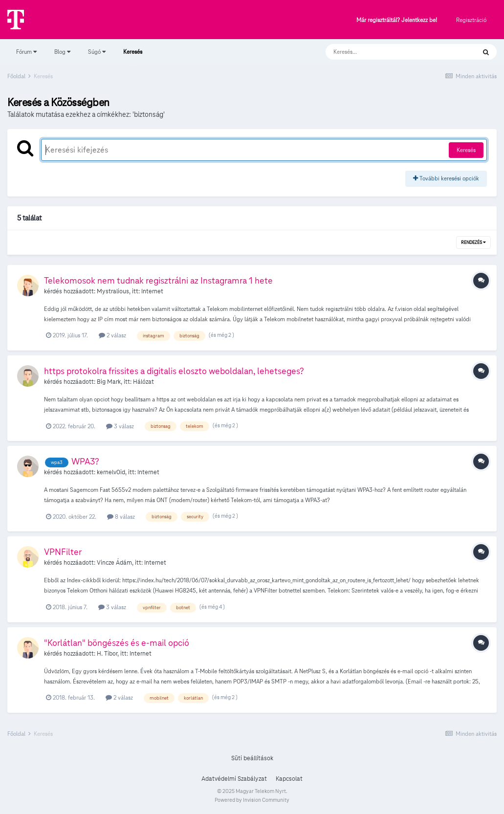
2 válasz (112, 335)
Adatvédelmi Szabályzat (234, 779)
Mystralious (113, 291)
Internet (152, 291)
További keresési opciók (446, 178)
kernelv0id (111, 472)
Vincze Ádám (114, 563)
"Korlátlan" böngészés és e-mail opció (117, 643)
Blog (62, 52)
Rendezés (473, 242)
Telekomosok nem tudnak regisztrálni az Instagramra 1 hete (158, 280)
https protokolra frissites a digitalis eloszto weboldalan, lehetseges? (174, 371)
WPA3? (85, 461)
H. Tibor (107, 654)
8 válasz (121, 517)
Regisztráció (471, 20)
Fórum (26, 52)
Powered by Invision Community (252, 800)
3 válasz (120, 426)
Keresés (133, 56)
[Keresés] (391, 52)
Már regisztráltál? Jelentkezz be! (397, 20)
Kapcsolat (289, 779)
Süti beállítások (252, 758)
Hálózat (143, 382)
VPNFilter (63, 552)
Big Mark (109, 382)
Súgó (97, 52)
